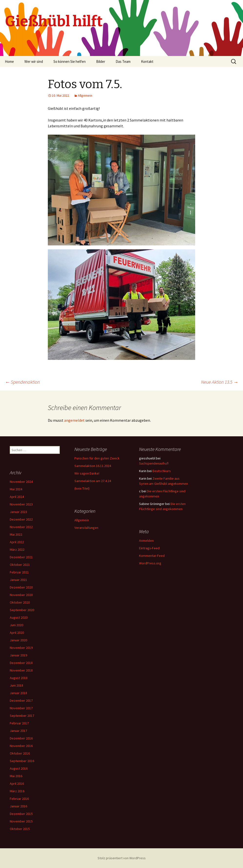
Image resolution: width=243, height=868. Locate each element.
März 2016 (17, 791)
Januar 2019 (18, 655)
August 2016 (19, 768)
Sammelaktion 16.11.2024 (93, 466)
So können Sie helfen (70, 61)
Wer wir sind (34, 61)
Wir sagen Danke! (87, 473)
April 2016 (17, 784)
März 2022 (17, 550)
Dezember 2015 (21, 814)
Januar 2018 (18, 693)
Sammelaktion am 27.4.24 (93, 481)
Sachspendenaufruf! (154, 463)
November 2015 (21, 821)
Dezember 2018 (21, 663)
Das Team (123, 61)
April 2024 (17, 497)
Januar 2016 (18, 806)
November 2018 (21, 670)
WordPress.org (150, 563)
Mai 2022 (16, 534)
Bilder (101, 61)
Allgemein (85, 95)
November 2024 (21, 482)
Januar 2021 (18, 580)
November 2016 (21, 746)
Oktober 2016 (20, 753)
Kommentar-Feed (152, 556)
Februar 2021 (19, 572)
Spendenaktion (22, 382)
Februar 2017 (19, 723)
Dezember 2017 (21, 700)
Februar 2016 (19, 799)
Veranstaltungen (86, 528)
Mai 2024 (16, 489)
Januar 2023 (18, 512)
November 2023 (21, 504)
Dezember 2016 (21, 738)
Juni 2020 (16, 625)
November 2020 (21, 595)
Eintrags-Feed (149, 548)
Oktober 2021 (20, 565)
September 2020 (22, 610)
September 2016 (22, 761)
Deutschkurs (162, 471)
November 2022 (21, 527)
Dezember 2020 (21, 587)
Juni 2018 (16, 685)
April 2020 (17, 633)
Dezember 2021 (21, 557)
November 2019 (21, 648)
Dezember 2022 (21, 519)
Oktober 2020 (20, 602)
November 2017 (21, 708)
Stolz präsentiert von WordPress (122, 858)
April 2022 (17, 542)
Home (9, 61)
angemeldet (74, 420)
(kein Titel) (82, 488)
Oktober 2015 (20, 829)
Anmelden (146, 541)
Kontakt (147, 61)
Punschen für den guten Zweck (97, 458)
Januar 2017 (18, 731)
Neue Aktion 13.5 (220, 382)
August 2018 (19, 678)
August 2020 (19, 617)
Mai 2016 (16, 776)
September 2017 (22, 716)
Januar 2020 (18, 640)
